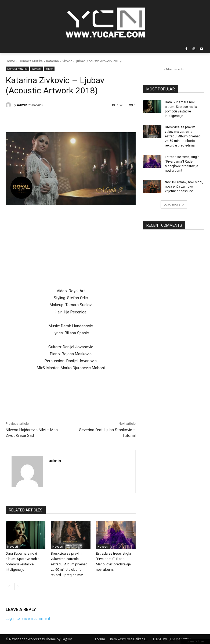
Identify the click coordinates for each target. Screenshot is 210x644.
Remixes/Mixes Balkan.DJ (129, 639)
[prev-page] (9, 587)
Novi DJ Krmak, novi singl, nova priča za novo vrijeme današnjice (184, 186)
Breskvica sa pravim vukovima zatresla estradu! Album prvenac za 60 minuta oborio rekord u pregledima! (69, 564)
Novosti (37, 69)
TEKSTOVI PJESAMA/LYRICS (172, 639)
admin (22, 105)
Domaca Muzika (31, 61)
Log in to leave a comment (28, 619)
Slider (49, 69)
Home (10, 61)
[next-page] (18, 587)
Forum (100, 639)
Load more (174, 204)
